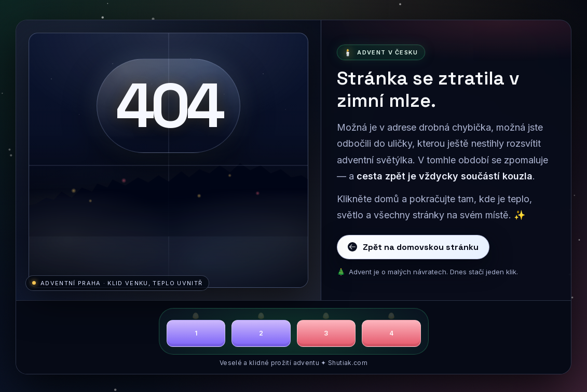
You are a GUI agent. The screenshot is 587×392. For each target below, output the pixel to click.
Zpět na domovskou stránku (413, 247)
